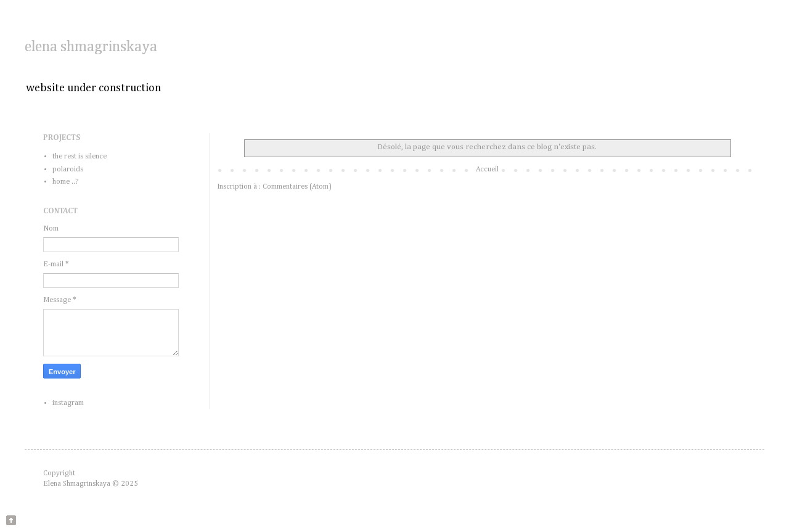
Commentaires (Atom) (297, 187)
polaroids (68, 170)
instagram (68, 403)
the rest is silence (80, 157)
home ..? (65, 182)
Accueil (487, 170)
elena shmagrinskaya (91, 47)
